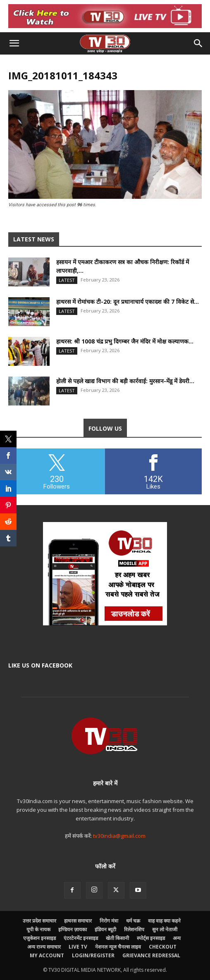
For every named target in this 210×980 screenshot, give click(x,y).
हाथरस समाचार (78, 921)
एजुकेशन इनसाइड (39, 938)
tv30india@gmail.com (119, 836)
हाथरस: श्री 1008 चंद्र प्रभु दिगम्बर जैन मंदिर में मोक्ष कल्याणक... (125, 341)
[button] (14, 43)
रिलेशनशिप (134, 929)
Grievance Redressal (151, 955)
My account (47, 955)
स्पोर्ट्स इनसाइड (151, 938)
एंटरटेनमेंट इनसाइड (81, 938)
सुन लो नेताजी (165, 929)
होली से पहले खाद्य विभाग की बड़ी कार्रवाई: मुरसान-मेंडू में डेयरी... (125, 381)
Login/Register (93, 955)
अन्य (177, 938)
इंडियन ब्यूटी (105, 929)
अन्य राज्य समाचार (44, 947)
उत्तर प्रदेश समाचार (39, 921)
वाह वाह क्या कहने (164, 921)
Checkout (163, 947)
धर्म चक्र (133, 921)
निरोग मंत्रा (109, 921)
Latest (67, 280)
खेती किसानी (117, 938)
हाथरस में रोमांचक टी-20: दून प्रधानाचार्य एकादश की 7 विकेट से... (128, 302)
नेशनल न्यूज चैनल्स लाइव (118, 947)
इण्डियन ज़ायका (73, 929)
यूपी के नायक (38, 929)
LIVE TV (78, 947)
